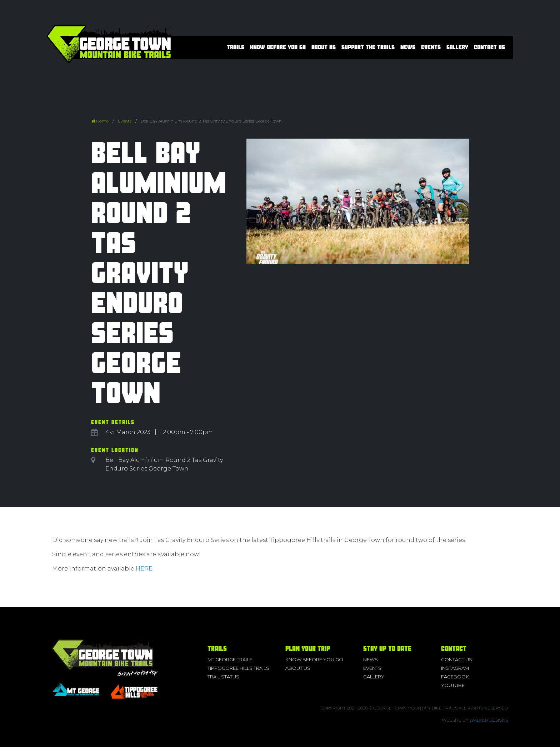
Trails (236, 47)
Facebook (455, 677)
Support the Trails (368, 47)
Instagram (455, 668)
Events (431, 47)
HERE (144, 569)
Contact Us (489, 47)
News (408, 47)
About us (324, 47)
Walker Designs (489, 720)
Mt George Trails (230, 659)
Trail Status (223, 677)
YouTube (453, 685)
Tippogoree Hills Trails (238, 668)
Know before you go (278, 47)
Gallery (457, 47)
